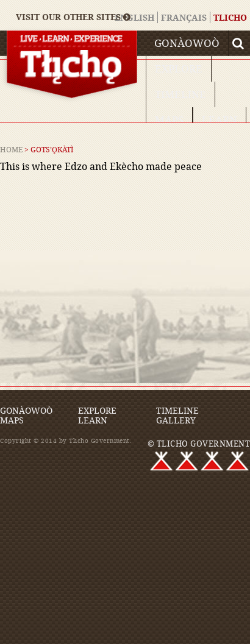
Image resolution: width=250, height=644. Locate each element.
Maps (169, 120)
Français (184, 17)
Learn (220, 120)
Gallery (176, 420)
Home (11, 149)
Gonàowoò (187, 43)
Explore (179, 69)
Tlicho (230, 17)
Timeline (180, 94)
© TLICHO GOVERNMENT (199, 444)
